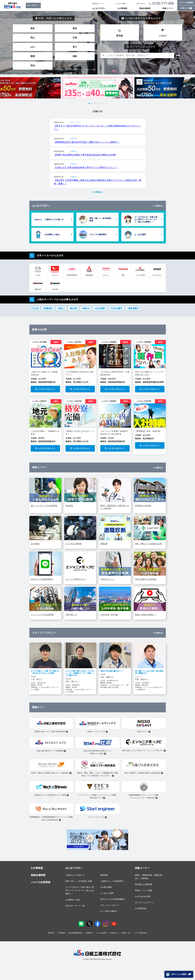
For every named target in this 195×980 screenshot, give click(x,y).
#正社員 (35, 308)
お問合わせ (114, 933)
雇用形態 (104, 875)
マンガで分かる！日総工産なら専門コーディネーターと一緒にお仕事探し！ (146, 219)
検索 (178, 55)
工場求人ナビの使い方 (54, 219)
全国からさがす (74, 65)
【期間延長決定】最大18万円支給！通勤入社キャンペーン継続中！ (87, 142)
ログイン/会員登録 (186, 3)
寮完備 (120, 36)
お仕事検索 (122, 8)
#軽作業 (73, 308)
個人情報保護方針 (75, 933)
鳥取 (33, 28)
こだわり (163, 36)
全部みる (99, 192)
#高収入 (61, 308)
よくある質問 (140, 234)
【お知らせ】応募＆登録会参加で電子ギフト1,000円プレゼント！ (86, 167)
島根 (75, 28)
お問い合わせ (140, 4)
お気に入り (186, 8)
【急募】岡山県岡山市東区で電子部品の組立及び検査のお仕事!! (85, 155)
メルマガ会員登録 (41, 882)
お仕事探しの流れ (52, 234)
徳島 (75, 56)
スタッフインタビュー (110, 905)
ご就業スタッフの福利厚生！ (113, 881)
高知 (33, 65)
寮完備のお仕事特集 (144, 884)
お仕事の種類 (106, 887)
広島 (75, 38)
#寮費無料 (48, 308)
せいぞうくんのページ (145, 902)
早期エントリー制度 (144, 890)
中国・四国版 (32, 5)
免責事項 (89, 933)
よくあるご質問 (120, 4)
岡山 (33, 38)
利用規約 (62, 933)
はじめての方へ (99, 8)
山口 (33, 47)
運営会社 (51, 933)
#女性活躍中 (100, 308)
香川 (75, 47)
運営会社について (98, 4)
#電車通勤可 (133, 308)
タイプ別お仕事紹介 (109, 911)
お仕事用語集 (141, 908)
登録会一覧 (126, 933)
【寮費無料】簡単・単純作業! (148, 431)
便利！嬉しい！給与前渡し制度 (101, 219)
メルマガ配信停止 (140, 933)
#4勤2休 (85, 308)
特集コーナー (168, 8)
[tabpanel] (98, 88)
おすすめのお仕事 (143, 896)
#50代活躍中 (117, 308)
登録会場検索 (145, 8)
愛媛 (33, 56)
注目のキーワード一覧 (75, 906)
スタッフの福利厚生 (98, 234)
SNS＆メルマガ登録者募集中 (113, 899)
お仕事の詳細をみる (47, 389)
